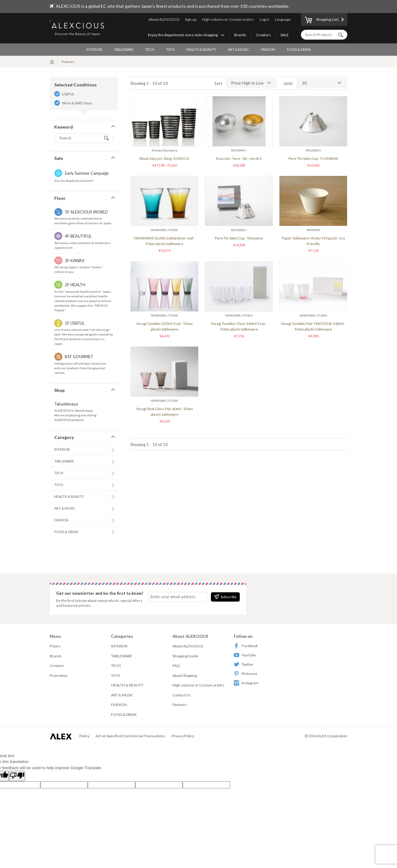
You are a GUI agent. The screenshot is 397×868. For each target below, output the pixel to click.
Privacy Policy (183, 736)
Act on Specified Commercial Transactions (130, 736)
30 (304, 83)
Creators (263, 35)
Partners (180, 705)
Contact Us (182, 695)
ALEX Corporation (332, 736)
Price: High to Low (248, 83)
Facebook (246, 646)
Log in (264, 19)
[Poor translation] (17, 776)
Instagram (246, 683)
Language (283, 19)
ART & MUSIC (239, 49)
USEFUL (68, 94)
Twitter (244, 664)
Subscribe (225, 597)
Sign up (191, 19)
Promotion (59, 675)
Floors (55, 646)
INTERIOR (94, 49)
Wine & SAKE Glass (77, 103)
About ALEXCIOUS (164, 19)
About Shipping (185, 675)
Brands (240, 35)
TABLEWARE (124, 49)
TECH (150, 49)
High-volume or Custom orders (228, 19)
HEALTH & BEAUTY (201, 49)
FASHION (268, 49)
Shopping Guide (185, 656)
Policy (84, 736)
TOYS (170, 49)
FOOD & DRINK (299, 49)
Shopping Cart (322, 20)
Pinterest (245, 674)
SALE (285, 35)
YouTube (245, 655)
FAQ (176, 666)
